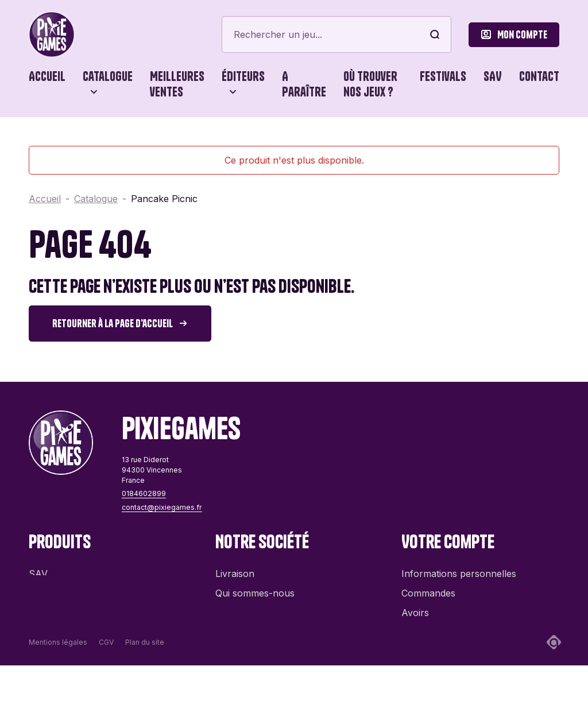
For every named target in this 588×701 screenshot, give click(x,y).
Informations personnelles (459, 568)
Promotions (54, 587)
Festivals (443, 76)
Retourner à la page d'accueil (113, 324)
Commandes (428, 587)
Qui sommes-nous (255, 587)
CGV (106, 678)
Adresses (421, 626)
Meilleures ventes (177, 84)
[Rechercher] (336, 34)
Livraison (235, 568)
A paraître (304, 84)
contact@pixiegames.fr (161, 507)
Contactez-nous (250, 607)
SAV (493, 76)
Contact (539, 76)
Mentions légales (58, 678)
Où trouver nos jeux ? (370, 84)
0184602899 (144, 493)
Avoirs (415, 607)
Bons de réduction (441, 646)
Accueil (47, 76)
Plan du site (145, 678)
